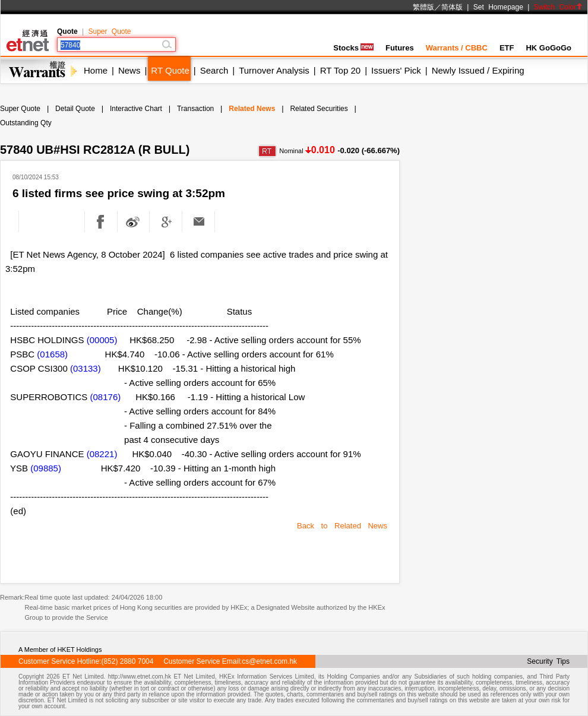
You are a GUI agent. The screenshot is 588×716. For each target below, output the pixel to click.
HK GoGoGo (549, 48)
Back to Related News (342, 526)
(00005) (102, 340)
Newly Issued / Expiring (478, 70)
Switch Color (558, 7)
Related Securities (319, 109)
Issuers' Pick (396, 70)
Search (214, 70)
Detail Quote (75, 109)
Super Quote (109, 31)
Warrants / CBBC (457, 48)
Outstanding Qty (26, 123)
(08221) (102, 454)
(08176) (106, 397)
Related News (252, 109)
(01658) (52, 354)
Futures (400, 48)
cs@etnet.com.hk (269, 661)
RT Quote (170, 70)
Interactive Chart (136, 109)
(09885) (46, 468)
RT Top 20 (340, 70)
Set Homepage (498, 7)
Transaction (195, 109)
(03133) (86, 368)
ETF (507, 48)
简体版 (452, 7)
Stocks (353, 48)
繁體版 (423, 7)
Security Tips (548, 661)
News (129, 70)
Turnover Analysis (274, 70)
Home (96, 70)
